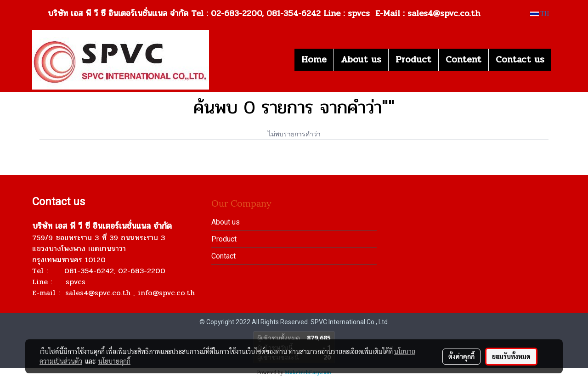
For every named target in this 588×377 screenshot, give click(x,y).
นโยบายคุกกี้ (114, 361)
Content (464, 59)
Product (413, 59)
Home (314, 59)
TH (540, 14)
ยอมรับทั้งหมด (511, 356)
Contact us (520, 59)
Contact (223, 256)
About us (361, 59)
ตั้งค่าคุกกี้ (461, 356)
